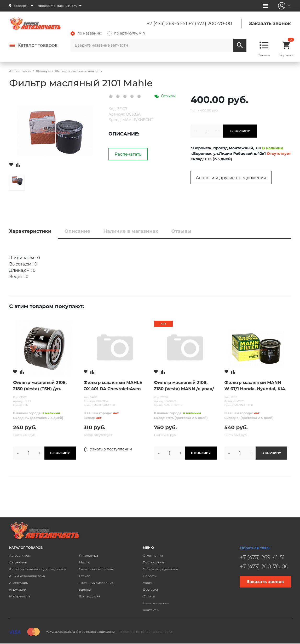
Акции (148, 583)
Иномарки (18, 589)
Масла (84, 562)
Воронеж (21, 6)
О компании (153, 555)
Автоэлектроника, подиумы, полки (37, 569)
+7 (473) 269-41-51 (167, 24)
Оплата (149, 596)
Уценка (85, 589)
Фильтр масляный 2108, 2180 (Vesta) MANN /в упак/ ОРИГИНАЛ (184, 386)
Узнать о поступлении (108, 449)
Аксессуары (19, 583)
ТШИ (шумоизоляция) (97, 583)
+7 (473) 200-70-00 (210, 24)
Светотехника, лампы (96, 569)
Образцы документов (161, 569)
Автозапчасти (20, 555)
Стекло (85, 576)
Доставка (150, 589)
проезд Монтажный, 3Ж (57, 6)
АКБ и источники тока (27, 576)
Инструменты (20, 596)
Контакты (151, 610)
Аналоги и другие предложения (231, 178)
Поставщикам (154, 562)
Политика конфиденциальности (146, 632)
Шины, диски (90, 596)
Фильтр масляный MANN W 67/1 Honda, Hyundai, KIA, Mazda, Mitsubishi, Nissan (255, 386)
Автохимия (18, 562)
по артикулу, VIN (126, 33)
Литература (88, 555)
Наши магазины (156, 603)
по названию (86, 33)
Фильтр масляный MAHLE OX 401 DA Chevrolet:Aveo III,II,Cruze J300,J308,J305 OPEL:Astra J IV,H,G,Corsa (113, 386)
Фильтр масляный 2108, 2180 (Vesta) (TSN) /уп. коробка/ (40, 386)
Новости (150, 576)
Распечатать (128, 154)
